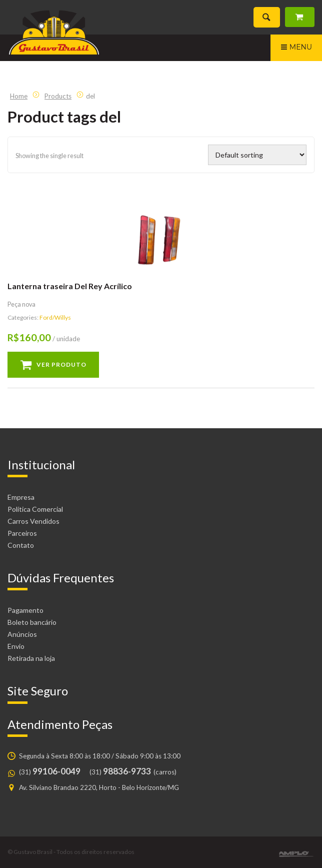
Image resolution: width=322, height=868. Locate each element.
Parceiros (22, 533)
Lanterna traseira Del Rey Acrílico (70, 286)
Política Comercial (35, 509)
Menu (296, 48)
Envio (16, 646)
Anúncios (22, 634)
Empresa (21, 497)
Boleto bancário (32, 622)
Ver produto (61, 364)
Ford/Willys (55, 317)
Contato (21, 545)
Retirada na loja (31, 658)
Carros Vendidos (33, 521)
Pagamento (25, 610)
